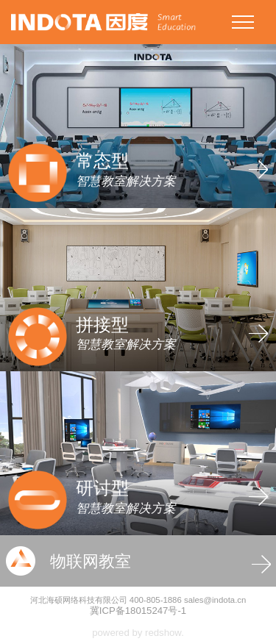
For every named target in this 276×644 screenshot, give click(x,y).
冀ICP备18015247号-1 (138, 611)
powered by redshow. (138, 633)
